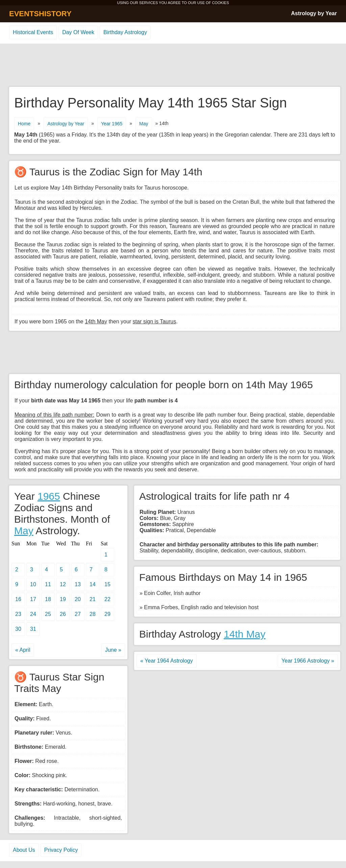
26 (63, 614)
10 (33, 584)
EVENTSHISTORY (40, 14)
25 (48, 614)
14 (93, 584)
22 (107, 599)
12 (63, 584)
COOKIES (220, 3)
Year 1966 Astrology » (308, 661)
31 (33, 629)
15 (107, 584)
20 (78, 599)
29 (107, 614)
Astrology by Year (314, 13)
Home (24, 124)
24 (33, 614)
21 (93, 599)
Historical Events (33, 32)
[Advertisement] (173, 66)
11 (48, 584)
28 (93, 614)
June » (113, 650)
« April (23, 650)
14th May (244, 634)
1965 (49, 496)
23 (18, 614)
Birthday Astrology (125, 32)
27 (78, 614)
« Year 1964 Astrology (167, 661)
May (144, 124)
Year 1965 (112, 124)
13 (78, 584)
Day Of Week (78, 32)
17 (33, 599)
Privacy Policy (61, 850)
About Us (24, 850)
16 (18, 599)
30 (18, 629)
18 (48, 599)
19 (63, 599)
